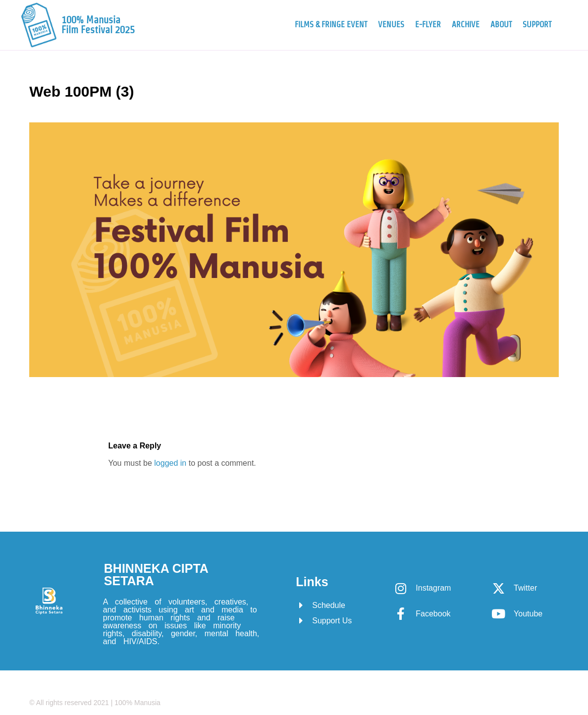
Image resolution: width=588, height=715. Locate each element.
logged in (170, 463)
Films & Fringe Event (331, 25)
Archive (466, 25)
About (501, 25)
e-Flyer (428, 25)
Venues (391, 25)
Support (537, 25)
